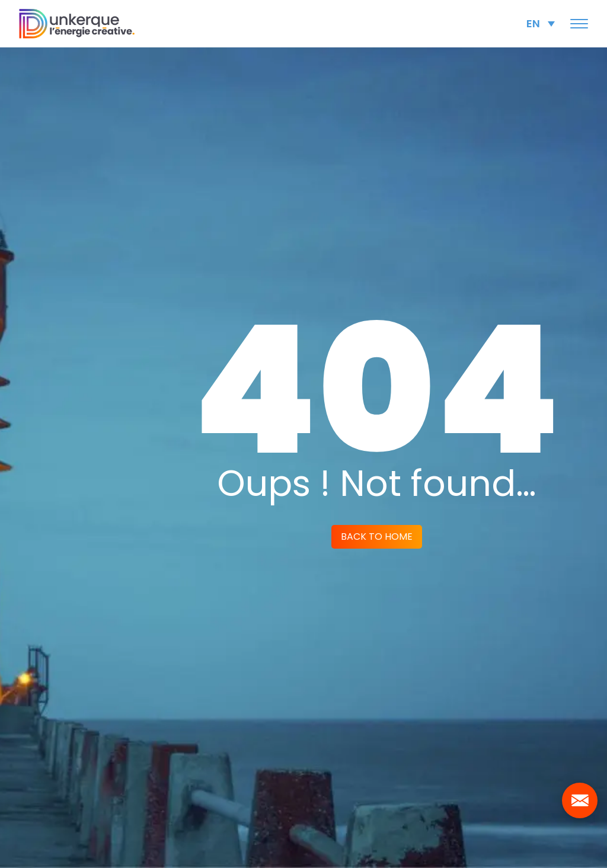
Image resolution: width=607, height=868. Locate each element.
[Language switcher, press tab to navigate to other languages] (541, 23)
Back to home (377, 537)
